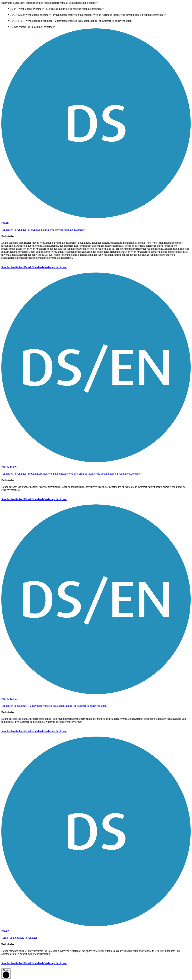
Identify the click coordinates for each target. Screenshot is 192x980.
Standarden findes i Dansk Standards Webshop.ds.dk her (37, 267)
